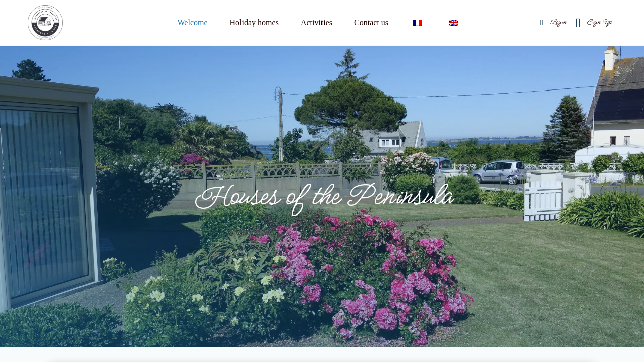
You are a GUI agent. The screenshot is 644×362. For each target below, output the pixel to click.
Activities (316, 22)
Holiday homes (254, 22)
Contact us (371, 22)
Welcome (193, 22)
